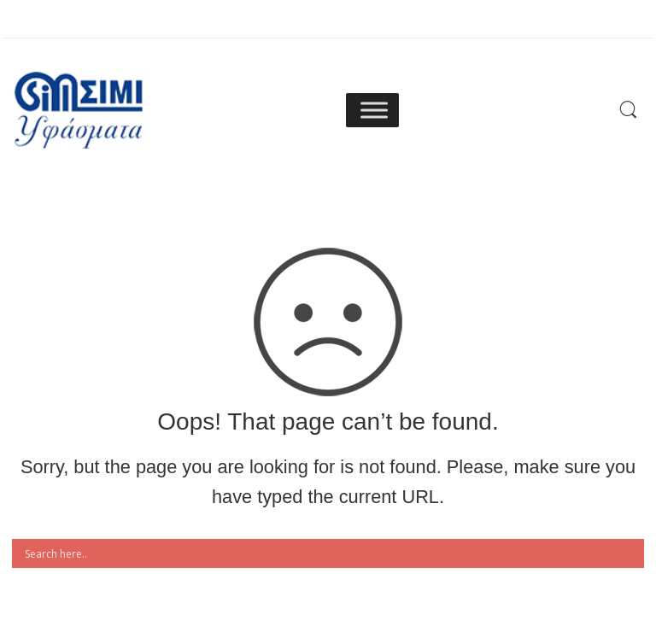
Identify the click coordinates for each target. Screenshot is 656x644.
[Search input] (332, 553)
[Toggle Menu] (374, 110)
